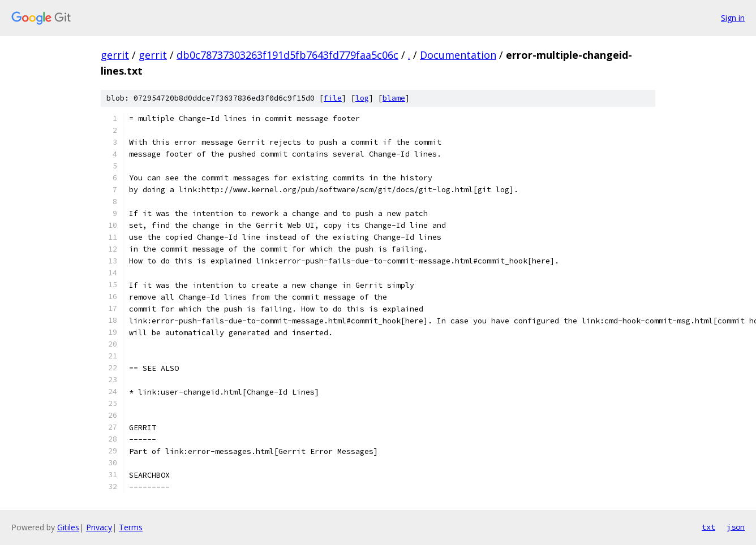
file (333, 98)
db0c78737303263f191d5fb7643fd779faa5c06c (287, 55)
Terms (131, 527)
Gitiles (68, 527)
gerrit (115, 55)
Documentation (458, 55)
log (362, 98)
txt (708, 527)
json (736, 527)
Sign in (733, 18)
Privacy (99, 527)
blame (394, 98)
